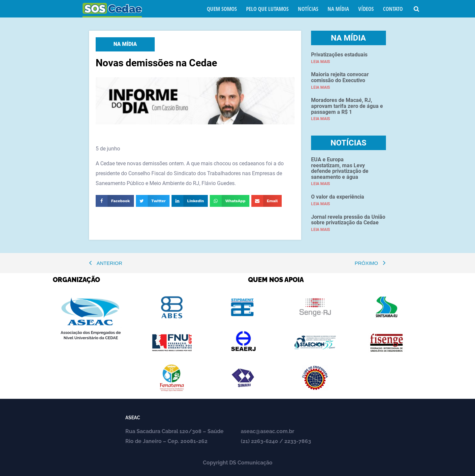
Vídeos (366, 9)
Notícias (308, 9)
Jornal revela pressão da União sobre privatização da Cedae (348, 220)
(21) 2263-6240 (259, 441)
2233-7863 (298, 441)
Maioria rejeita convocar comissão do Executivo (340, 77)
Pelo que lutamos (267, 9)
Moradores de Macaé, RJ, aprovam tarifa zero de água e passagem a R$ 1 (347, 106)
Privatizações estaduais (339, 55)
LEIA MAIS (320, 62)
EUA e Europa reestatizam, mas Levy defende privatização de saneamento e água (340, 168)
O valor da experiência (338, 197)
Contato (393, 9)
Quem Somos (222, 9)
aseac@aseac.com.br (268, 431)
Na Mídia (338, 9)
